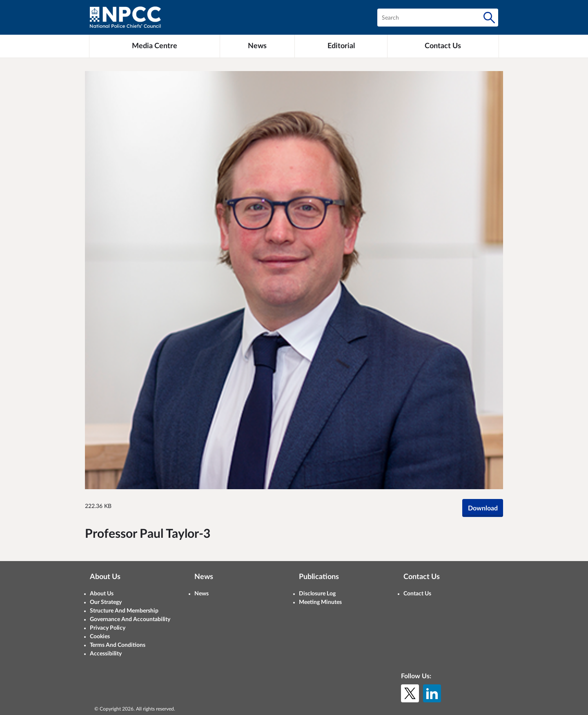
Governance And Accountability (130, 619)
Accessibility (106, 654)
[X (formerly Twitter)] (410, 693)
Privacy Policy (108, 628)
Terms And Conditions (118, 645)
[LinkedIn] (432, 693)
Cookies (100, 637)
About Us (102, 594)
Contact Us (417, 594)
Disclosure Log (317, 594)
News (202, 594)
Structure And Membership (124, 611)
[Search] (489, 18)
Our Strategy (106, 602)
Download (483, 508)
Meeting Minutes (320, 602)
